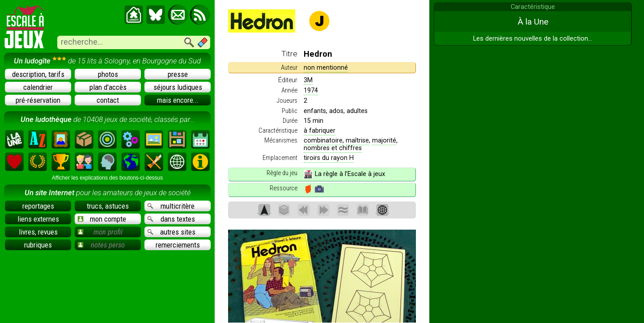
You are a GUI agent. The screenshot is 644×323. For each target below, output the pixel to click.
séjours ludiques (178, 87)
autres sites (171, 232)
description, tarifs (38, 74)
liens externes (38, 219)
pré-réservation (38, 100)
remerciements (178, 245)
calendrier (38, 87)
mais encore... (178, 100)
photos (108, 74)
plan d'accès (108, 87)
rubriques (38, 245)
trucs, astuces (108, 206)
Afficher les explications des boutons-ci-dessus (108, 178)
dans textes (171, 219)
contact (108, 100)
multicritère (171, 206)
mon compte (102, 219)
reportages (38, 206)
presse (178, 74)
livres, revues (38, 232)
